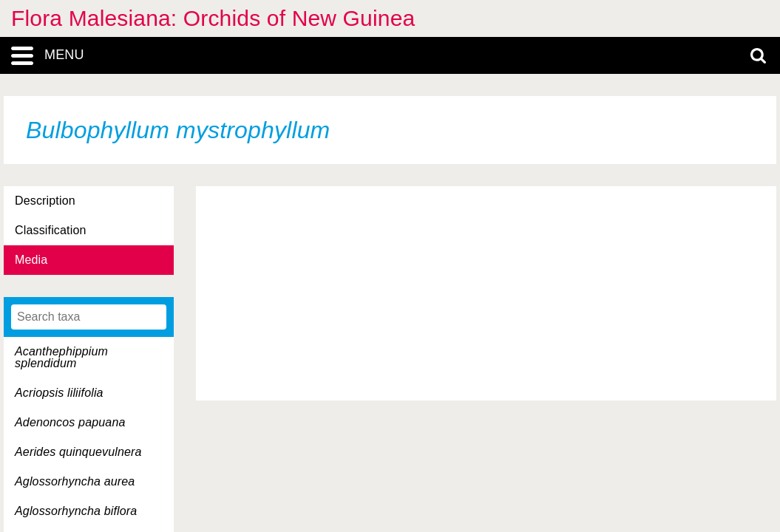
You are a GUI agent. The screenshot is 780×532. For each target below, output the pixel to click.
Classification (51, 230)
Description (45, 201)
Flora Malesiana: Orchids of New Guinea (213, 18)
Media (31, 260)
